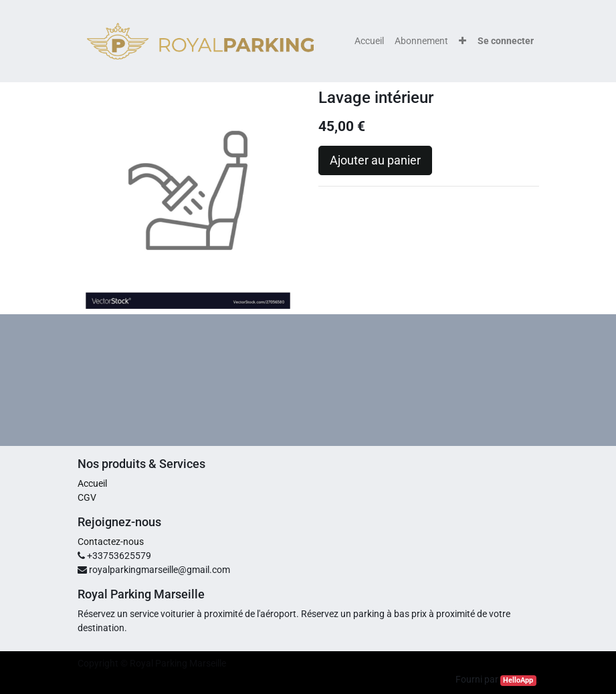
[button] (463, 41)
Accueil (92, 483)
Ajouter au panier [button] (375, 160)
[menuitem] (369, 41)
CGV (87, 497)
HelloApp (518, 680)
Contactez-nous (111, 542)
